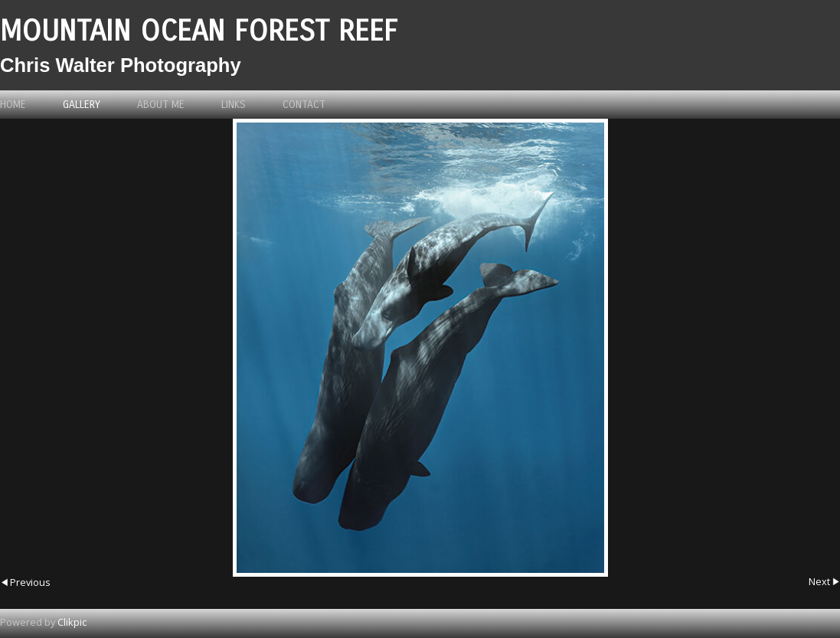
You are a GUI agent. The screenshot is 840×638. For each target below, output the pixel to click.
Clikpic (72, 622)
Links (234, 105)
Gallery (82, 105)
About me (161, 105)
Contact (304, 105)
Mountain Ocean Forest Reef (199, 31)
